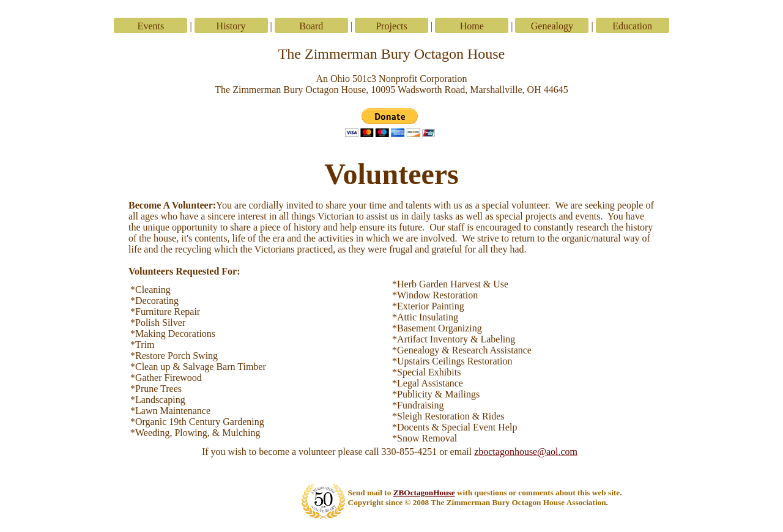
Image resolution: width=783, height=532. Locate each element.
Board (311, 26)
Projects (391, 26)
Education (632, 26)
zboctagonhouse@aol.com (526, 452)
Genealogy (552, 26)
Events (151, 26)
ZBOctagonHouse (424, 493)
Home (472, 26)
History (231, 26)
